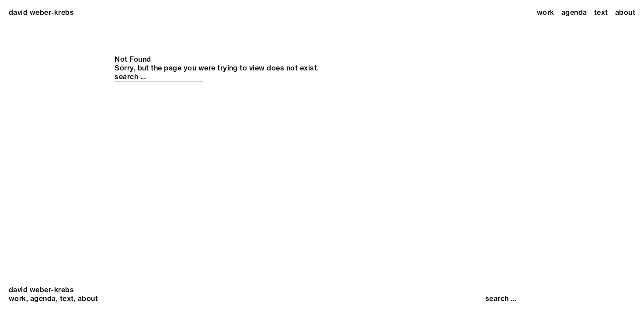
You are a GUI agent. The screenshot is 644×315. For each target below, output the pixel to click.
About (625, 12)
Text (601, 12)
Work (546, 12)
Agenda (574, 12)
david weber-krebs (41, 12)
